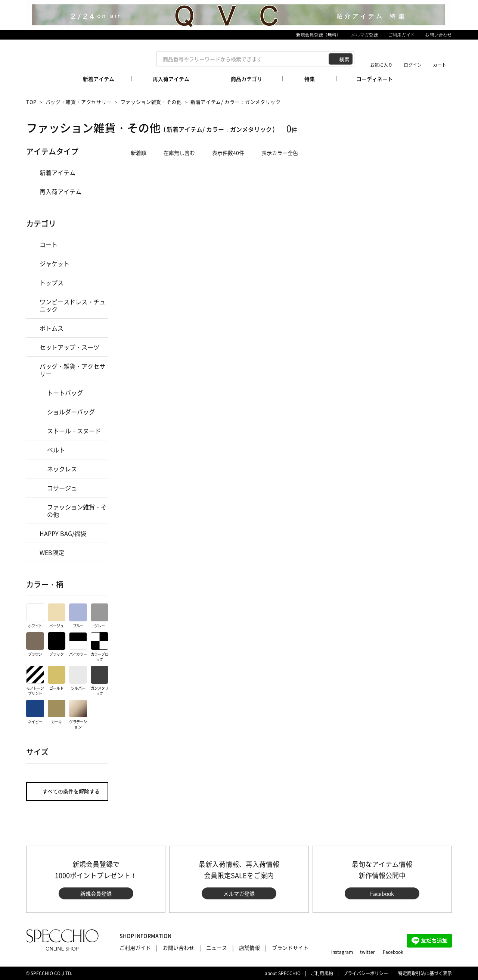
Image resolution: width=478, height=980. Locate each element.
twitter (367, 952)
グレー (100, 616)
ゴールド (57, 678)
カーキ (57, 712)
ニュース (217, 948)
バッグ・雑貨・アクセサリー (79, 102)
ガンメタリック (100, 681)
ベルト (56, 450)
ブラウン (35, 645)
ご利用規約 (322, 973)
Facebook (382, 893)
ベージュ (57, 616)
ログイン (413, 65)
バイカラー (78, 645)
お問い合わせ (438, 35)
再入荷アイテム (60, 191)
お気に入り (381, 65)
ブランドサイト (290, 948)
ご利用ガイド (401, 35)
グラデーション (78, 715)
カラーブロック (100, 647)
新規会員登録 (96, 893)
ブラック (57, 645)
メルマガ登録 (364, 35)
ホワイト (35, 616)
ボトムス (52, 328)
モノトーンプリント (35, 681)
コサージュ (62, 488)
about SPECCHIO (283, 973)
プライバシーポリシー (366, 973)
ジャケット (55, 263)
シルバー (78, 678)
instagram (342, 952)
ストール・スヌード (74, 431)
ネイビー (35, 712)
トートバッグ (65, 393)
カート (440, 65)
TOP (31, 102)
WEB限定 (52, 552)
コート (49, 244)
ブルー (78, 616)
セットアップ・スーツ (69, 347)
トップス (52, 283)
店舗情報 (249, 948)
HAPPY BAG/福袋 (63, 533)
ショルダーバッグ (71, 412)
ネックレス (62, 469)
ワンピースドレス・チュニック (72, 305)
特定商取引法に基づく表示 (425, 973)
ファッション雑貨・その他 (151, 102)
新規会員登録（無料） (319, 35)
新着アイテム (58, 172)
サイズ (37, 752)
